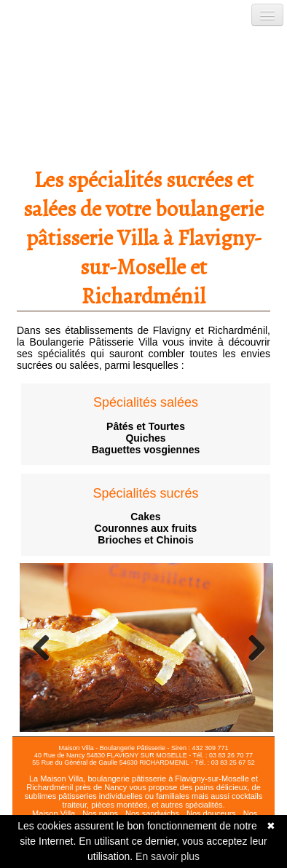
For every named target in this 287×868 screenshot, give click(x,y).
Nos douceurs (211, 813)
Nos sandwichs (152, 813)
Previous (42, 648)
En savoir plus (168, 856)
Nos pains (100, 813)
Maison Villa (54, 813)
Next (251, 648)
